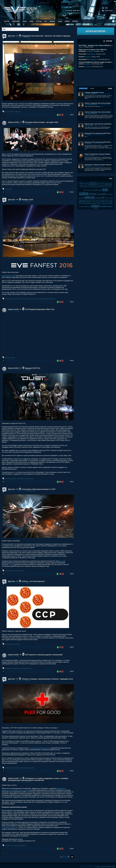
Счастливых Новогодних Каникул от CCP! (39, 489)
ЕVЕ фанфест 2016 (9, 276)
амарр (82, 198)
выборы (93, 187)
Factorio (81, 57)
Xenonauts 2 (83, 59)
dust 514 (9, 479)
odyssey (99, 194)
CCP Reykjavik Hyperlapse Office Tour (40, 309)
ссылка (62, 561)
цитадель (100, 190)
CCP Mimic (28, 583)
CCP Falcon (28, 124)
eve (8, 112)
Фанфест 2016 (27, 200)
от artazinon (88, 135)
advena (88, 57)
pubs (54, 299)
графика (110, 206)
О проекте (98, 867)
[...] (89, 98)
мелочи (90, 200)
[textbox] (20, 29)
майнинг (83, 206)
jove (91, 202)
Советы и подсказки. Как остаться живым (98, 103)
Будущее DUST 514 (33, 368)
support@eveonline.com (10, 827)
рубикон (93, 200)
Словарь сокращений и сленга (94, 92)
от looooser (88, 166)
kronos (94, 202)
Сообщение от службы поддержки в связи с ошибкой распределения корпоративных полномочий (38, 779)
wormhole (86, 185)
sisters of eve (107, 200)
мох (19, 644)
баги (90, 187)
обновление (10, 668)
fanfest (9, 299)
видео (107, 185)
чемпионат (102, 185)
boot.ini (24, 845)
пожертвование (31, 768)
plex (8, 768)
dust (111, 185)
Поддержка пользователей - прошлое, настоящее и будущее (46, 36)
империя (111, 198)
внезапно (16, 668)
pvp (80, 206)
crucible (96, 190)
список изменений (106, 203)
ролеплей (85, 187)
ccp (6, 112)
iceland (51, 299)
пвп (98, 183)
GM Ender (27, 37)
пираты (107, 202)
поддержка (12, 112)
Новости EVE (13, 122)
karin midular (91, 190)
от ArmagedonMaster (91, 94)
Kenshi (81, 67)
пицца (16, 644)
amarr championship (44, 299)
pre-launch (107, 198)
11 (3, 574)
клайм (80, 198)
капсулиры (86, 190)
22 (3, 482)
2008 (85, 183)
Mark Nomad (91, 54)
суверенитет (85, 200)
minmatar (93, 194)
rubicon (81, 183)
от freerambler (89, 125)
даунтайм (92, 203)
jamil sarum (99, 203)
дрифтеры (96, 208)
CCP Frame (28, 370)
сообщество (86, 203)
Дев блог (12, 36)
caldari (95, 206)
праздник (22, 571)
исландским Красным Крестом (40, 748)
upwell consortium (99, 187)
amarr (104, 194)
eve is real (9, 644)
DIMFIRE (90, 51)
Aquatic (81, 47)
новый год (12, 571)
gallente (89, 197)
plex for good (23, 768)
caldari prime (102, 200)
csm (95, 203)
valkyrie (31, 299)
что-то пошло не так (22, 479)
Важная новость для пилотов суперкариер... (98, 124)
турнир (111, 202)
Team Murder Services (30, 491)
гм (20, 112)
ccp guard (12, 357)
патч (111, 203)
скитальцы (98, 198)
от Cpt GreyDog (89, 155)
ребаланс (82, 201)
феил (15, 479)
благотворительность (15, 768)
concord (88, 202)
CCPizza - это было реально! (33, 581)
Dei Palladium (93, 59)
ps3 (13, 479)
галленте (88, 183)
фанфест (21, 299)
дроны (89, 206)
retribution (81, 203)
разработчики (102, 183)
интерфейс (104, 206)
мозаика (20, 845)
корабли (81, 200)
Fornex (113, 867)
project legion (30, 479)
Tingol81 (88, 67)
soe (12, 299)
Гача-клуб (82, 54)
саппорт (17, 112)
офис (8, 357)
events (15, 299)
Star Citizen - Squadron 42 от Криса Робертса (95, 45)
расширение (24, 668)
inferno (103, 202)
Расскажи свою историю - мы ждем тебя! (42, 122)
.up (19, 37)
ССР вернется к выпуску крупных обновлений (44, 655)
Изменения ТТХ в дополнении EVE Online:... (98, 133)
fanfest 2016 (36, 299)
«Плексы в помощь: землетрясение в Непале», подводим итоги (47, 679)
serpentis (107, 183)
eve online (9, 189)
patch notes (105, 187)
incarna (81, 187)
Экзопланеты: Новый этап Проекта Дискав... (98, 165)
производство (98, 202)
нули (111, 200)
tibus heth (110, 187)
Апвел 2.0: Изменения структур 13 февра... (98, 154)
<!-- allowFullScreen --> (38, 334)
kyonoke (97, 200)
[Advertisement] (96, 78)
